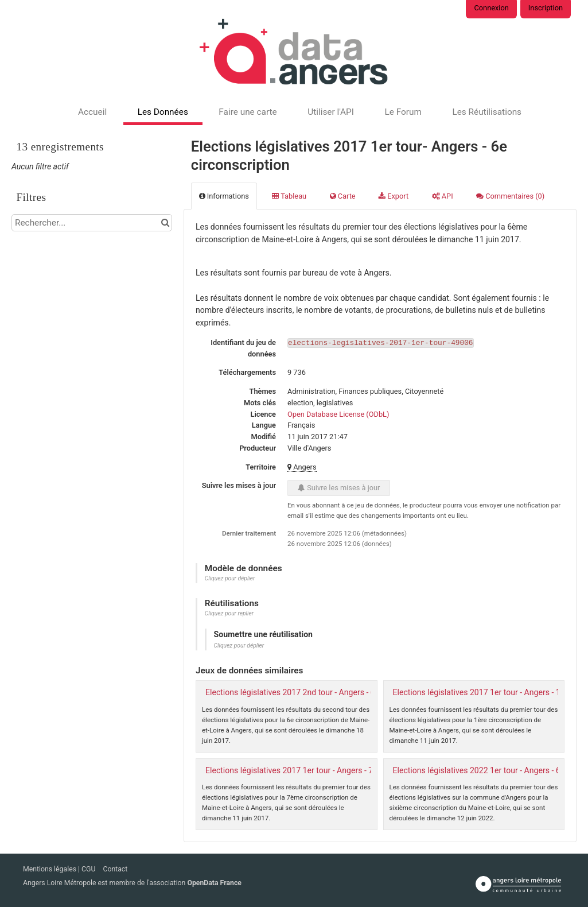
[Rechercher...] (92, 223)
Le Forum (403, 112)
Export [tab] (394, 196)
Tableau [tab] (289, 196)
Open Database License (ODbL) (338, 414)
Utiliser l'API (331, 112)
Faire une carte (248, 112)
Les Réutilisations (487, 112)
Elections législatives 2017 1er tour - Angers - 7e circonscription (319, 770)
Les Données (163, 112)
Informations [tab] (224, 196)
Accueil (92, 112)
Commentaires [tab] (510, 196)
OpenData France (214, 883)
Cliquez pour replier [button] (229, 613)
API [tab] (443, 196)
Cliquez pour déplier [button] (230, 578)
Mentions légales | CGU (60, 869)
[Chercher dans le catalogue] (165, 223)
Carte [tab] (343, 196)
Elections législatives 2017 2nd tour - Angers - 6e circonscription (320, 692)
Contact (115, 869)
